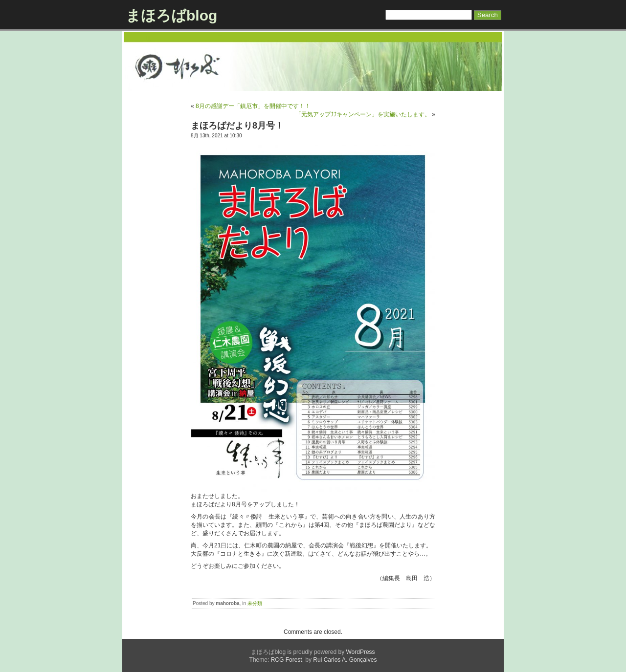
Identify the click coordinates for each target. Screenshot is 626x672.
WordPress (360, 652)
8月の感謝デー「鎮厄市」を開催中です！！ (253, 106)
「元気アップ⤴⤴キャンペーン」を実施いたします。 (363, 114)
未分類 (255, 603)
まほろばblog (171, 15)
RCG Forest (287, 660)
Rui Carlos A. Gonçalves (345, 660)
